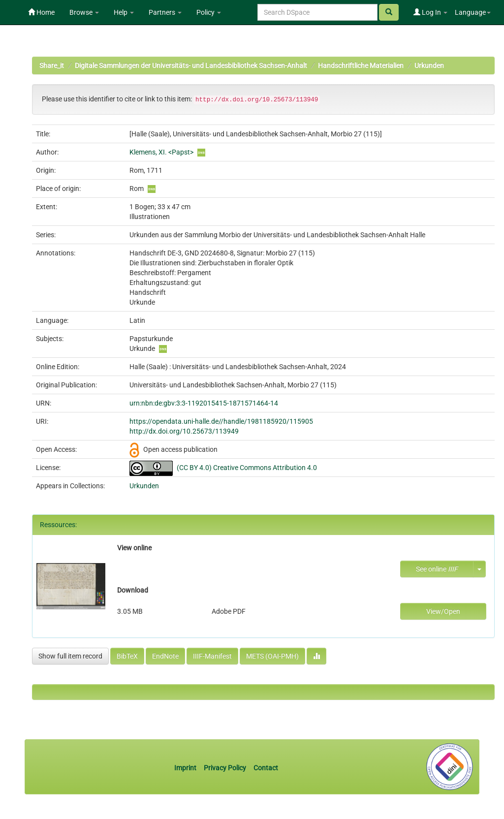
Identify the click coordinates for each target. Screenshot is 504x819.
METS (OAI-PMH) (272, 656)
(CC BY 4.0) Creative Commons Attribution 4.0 (247, 468)
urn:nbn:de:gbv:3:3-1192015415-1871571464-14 (204, 403)
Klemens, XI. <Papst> (161, 152)
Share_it (52, 65)
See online (437, 569)
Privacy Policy (225, 768)
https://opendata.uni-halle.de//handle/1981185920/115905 (221, 421)
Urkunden (429, 65)
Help (124, 12)
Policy (209, 12)
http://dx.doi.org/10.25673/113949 (184, 431)
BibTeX (127, 656)
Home (41, 12)
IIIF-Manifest (212, 656)
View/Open (443, 611)
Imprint (186, 768)
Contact (266, 768)
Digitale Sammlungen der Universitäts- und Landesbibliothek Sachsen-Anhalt (191, 65)
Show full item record (70, 656)
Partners (165, 12)
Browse (84, 12)
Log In (430, 12)
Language (473, 12)
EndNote (165, 656)
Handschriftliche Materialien (361, 65)
